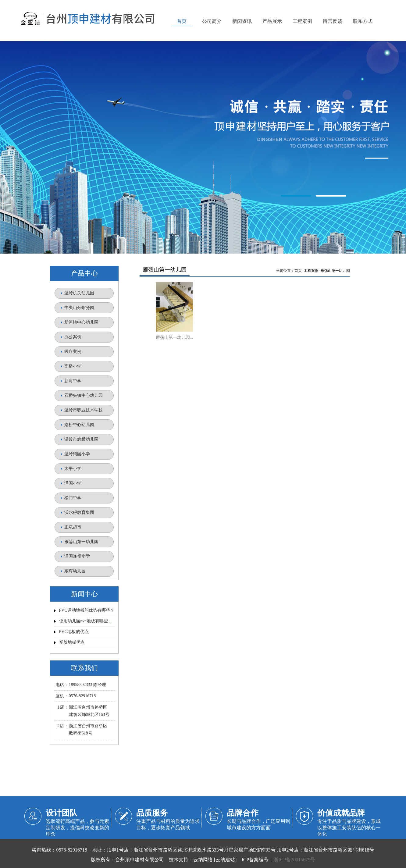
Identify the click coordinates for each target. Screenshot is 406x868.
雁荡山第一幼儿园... (175, 338)
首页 (298, 271)
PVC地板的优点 (74, 632)
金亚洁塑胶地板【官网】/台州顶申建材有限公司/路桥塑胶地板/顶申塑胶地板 (203, 148)
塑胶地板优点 (72, 642)
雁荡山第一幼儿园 (335, 271)
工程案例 (311, 271)
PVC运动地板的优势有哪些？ (87, 610)
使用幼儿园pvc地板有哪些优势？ (90, 621)
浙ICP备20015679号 (294, 860)
